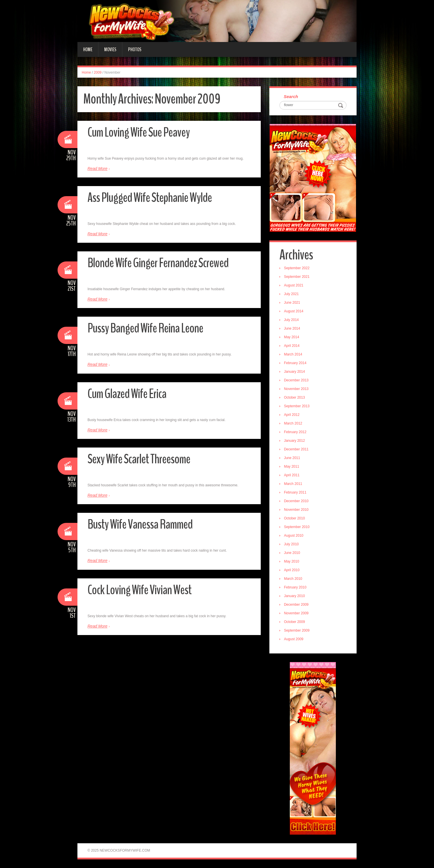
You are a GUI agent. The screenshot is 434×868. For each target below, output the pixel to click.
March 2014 (293, 354)
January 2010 (295, 596)
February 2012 (295, 432)
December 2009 (296, 605)
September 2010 (297, 527)
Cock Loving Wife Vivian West (139, 590)
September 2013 (297, 406)
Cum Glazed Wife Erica (127, 394)
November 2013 (296, 389)
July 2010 (291, 544)
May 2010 (292, 561)
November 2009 (296, 613)
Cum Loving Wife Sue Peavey (139, 132)
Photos (135, 49)
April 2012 (292, 415)
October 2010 (295, 518)
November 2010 (296, 510)
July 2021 (291, 294)
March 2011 (293, 484)
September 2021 (297, 277)
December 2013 (296, 380)
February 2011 (295, 492)
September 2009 (297, 630)
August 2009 (294, 639)
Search (291, 96)
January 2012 (295, 441)
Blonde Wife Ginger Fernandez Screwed (158, 263)
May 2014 (292, 337)
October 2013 (295, 397)
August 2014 (294, 311)
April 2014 (292, 346)
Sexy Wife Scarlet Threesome (139, 459)
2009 (98, 72)
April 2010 (292, 570)
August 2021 (294, 285)
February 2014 (295, 363)
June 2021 (292, 303)
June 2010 (292, 553)
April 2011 (292, 475)
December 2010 (296, 501)
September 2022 (297, 268)
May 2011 (292, 466)
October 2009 (295, 622)
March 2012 (293, 423)
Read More (97, 169)
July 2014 (291, 320)
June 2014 (292, 328)
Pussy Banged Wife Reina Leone (145, 328)
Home (88, 49)
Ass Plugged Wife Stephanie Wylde (150, 198)
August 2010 (294, 536)
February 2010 (295, 587)
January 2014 (295, 372)
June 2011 (292, 458)
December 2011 (296, 449)
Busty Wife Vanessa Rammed (140, 524)
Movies (110, 49)
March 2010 (293, 579)
